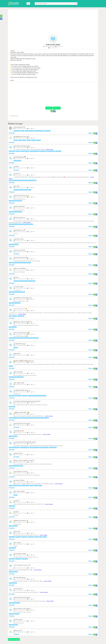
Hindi (62, 46)
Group (16, 348)
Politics (15, 485)
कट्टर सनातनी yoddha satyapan (16, 466)
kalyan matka (13, 338)
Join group (49, 108)
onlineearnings (13, 180)
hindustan (58, 151)
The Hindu (43, 151)
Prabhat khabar (51, 151)
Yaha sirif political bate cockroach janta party (24, 281)
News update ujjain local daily (16, 377)
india (31, 485)
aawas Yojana (53, 447)
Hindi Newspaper (29, 131)
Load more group (14, 639)
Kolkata (14, 316)
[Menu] (29, 4)
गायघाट (45, 537)
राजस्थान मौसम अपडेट (14, 244)
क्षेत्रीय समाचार (31, 537)
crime (40, 485)
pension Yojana (44, 447)
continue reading (49, 149)
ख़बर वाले (18, 537)
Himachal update (13, 625)
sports (29, 140)
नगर (41, 537)
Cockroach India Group (15, 303)
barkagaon (25, 559)
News (22, 131)
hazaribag (18, 559)
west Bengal (21, 316)
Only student (12, 548)
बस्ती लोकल (24, 537)
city (20, 485)
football (38, 140)
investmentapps (32, 180)
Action (11, 366)
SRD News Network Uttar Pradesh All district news (21, 224)
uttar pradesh (25, 485)
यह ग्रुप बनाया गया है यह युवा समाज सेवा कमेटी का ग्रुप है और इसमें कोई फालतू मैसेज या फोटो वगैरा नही (29, 418)
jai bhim (25, 396)
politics (17, 614)
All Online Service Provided (16, 212)
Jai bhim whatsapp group (15, 396)
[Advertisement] (53, 22)
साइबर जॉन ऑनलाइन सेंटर (15, 603)
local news (12, 559)
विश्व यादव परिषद (13, 583)
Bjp (10, 316)
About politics (17, 161)
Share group (57, 108)
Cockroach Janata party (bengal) (17, 292)
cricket (33, 140)
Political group (13, 327)
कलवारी (37, 537)
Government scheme (14, 447)
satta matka (20, 338)
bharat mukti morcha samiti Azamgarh (37, 396)
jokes (20, 140)
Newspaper (17, 131)
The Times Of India (39, 131)
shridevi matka (28, 338)
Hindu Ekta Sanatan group (15, 201)
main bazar (35, 338)
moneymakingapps (22, 180)
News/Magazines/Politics (50, 46)
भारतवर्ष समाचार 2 (13, 436)
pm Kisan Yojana (25, 447)
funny (24, 140)
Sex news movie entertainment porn (22, 190)
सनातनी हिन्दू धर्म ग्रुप (13, 572)
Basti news (12, 537)
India (58, 46)
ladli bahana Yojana (35, 447)
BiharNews (12, 407)
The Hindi (48, 131)
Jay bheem (12, 506)
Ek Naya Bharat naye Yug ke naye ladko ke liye (20, 263)
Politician (12, 614)
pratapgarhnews (13, 526)
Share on (91, 133)
